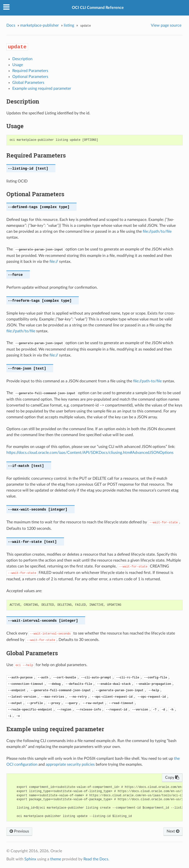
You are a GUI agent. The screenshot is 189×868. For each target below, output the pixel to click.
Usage (18, 65)
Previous (19, 831)
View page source (166, 25)
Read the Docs (96, 859)
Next (173, 831)
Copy (172, 778)
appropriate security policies (70, 764)
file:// (54, 262)
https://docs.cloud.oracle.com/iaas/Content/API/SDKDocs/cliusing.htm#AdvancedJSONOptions (90, 453)
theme (56, 859)
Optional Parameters (30, 77)
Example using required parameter (42, 89)
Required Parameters (30, 71)
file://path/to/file (157, 231)
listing (69, 25)
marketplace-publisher (39, 25)
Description (22, 59)
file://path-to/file (147, 381)
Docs (11, 25)
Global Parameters (28, 83)
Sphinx (30, 859)
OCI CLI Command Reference (98, 8)
